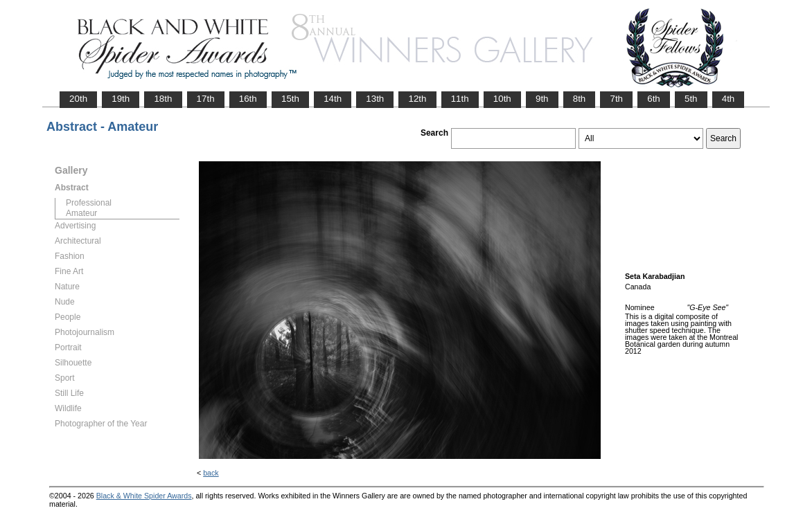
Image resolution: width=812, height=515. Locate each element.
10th (502, 99)
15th (290, 99)
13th (375, 99)
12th (417, 99)
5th (691, 99)
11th (460, 99)
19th (121, 99)
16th (248, 99)
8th (580, 99)
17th (206, 99)
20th (78, 99)
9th (542, 99)
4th (729, 99)
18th (163, 99)
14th (333, 99)
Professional (89, 203)
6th (654, 99)
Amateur (81, 213)
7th (616, 99)
